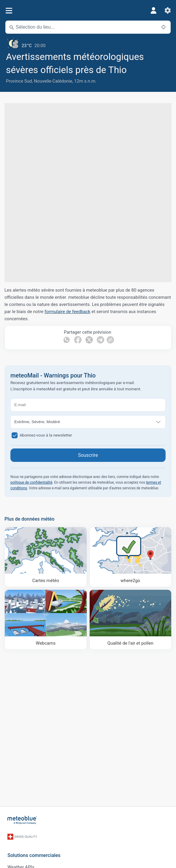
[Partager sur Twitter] (89, 340)
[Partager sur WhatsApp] (67, 340)
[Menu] (9, 11)
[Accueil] (22, 820)
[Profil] (153, 10)
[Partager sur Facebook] (78, 340)
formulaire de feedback (68, 312)
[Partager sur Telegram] (101, 340)
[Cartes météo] (46, 557)
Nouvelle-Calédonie (53, 81)
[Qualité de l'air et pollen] (131, 620)
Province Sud (19, 81)
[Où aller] (131, 557)
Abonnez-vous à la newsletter (46, 435)
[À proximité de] (163, 27)
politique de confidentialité (31, 482)
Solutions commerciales (34, 855)
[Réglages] (168, 10)
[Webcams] (46, 620)
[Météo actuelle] (88, 43)
